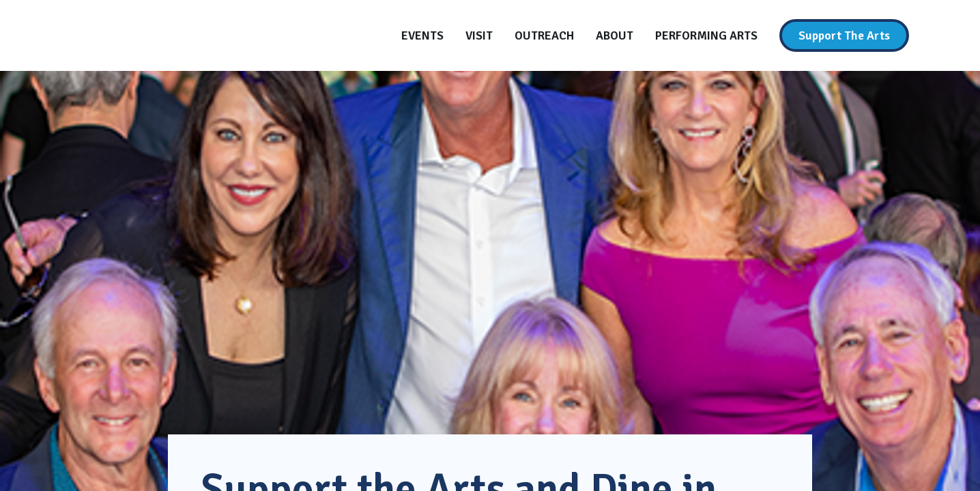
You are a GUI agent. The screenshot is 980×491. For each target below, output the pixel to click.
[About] (615, 35)
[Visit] (479, 35)
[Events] (422, 35)
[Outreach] (544, 35)
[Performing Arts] (706, 35)
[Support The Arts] (844, 35)
